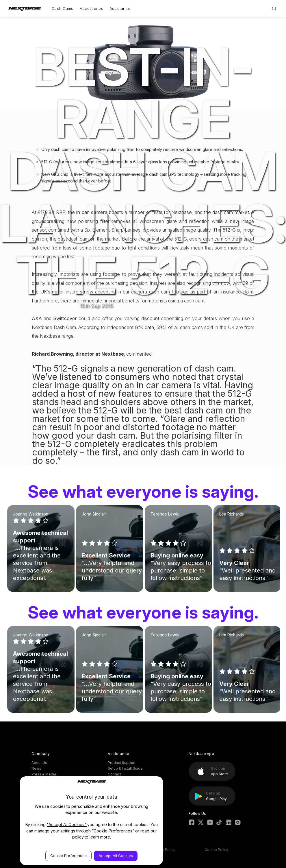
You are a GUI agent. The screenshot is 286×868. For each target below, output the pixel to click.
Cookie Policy (216, 850)
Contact (114, 774)
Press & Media (44, 774)
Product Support (122, 763)
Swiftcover (65, 318)
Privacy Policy (164, 850)
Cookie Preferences (68, 856)
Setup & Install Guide (125, 768)
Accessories (91, 8)
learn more (100, 837)
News (36, 768)
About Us (39, 763)
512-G (229, 230)
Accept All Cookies (116, 856)
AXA (37, 318)
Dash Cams (63, 8)
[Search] (274, 8)
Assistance (120, 8)
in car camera (92, 212)
